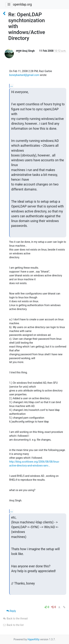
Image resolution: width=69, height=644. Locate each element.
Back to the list (13, 625)
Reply (11, 611)
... (12, 86)
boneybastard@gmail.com (24, 75)
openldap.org (22, 4)
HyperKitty (34, 639)
